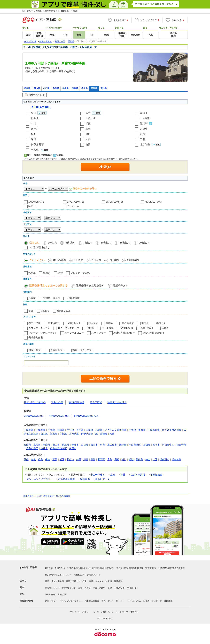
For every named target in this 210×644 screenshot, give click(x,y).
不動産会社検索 (66, 479)
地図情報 (168, 601)
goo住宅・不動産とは (55, 568)
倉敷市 (75, 445)
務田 (88, 145)
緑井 (86, 459)
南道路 (109, 323)
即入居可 (93, 323)
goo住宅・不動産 (28, 567)
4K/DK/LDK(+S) (153, 202)
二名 (143, 139)
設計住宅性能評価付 (124, 333)
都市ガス (161, 323)
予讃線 (51, 430)
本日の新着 (60, 260)
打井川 (35, 118)
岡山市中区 (168, 445)
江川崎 (144, 123)
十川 (34, 123)
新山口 (70, 459)
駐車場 (109, 581)
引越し (55, 601)
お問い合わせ (107, 612)
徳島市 (66, 445)
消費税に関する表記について (87, 575)
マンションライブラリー (40, 479)
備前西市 (165, 459)
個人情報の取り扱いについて (58, 575)
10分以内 (106, 243)
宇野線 (70, 430)
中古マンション (69, 588)
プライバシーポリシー (80, 612)
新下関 (101, 459)
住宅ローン (132, 588)
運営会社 (134, 612)
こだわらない (37, 260)
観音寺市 (181, 445)
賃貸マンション (96, 581)
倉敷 (33, 459)
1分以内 (53, 243)
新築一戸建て (84, 588)
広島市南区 (32, 448)
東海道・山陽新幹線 (149, 430)
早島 (110, 459)
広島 (41, 459)
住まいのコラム (134, 601)
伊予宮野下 (37, 145)
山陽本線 (29, 430)
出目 (88, 134)
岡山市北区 (135, 445)
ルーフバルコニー (74, 333)
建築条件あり (120, 285)
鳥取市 (156, 445)
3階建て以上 (64, 311)
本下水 (145, 323)
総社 (131, 459)
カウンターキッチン (39, 328)
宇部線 (63, 434)
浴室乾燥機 (127, 328)
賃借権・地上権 (52, 298)
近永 (143, 134)
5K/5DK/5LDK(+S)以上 (86, 416)
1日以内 (79, 260)
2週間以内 (133, 260)
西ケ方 (35, 129)
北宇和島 (145, 145)
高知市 (147, 445)
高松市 (37, 445)
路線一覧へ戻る (34, 95)
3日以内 (96, 260)
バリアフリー (99, 333)
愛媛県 (94, 88)
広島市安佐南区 (58, 448)
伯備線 (61, 430)
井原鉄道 (74, 434)
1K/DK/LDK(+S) (37, 202)
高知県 (104, 88)
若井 (88, 113)
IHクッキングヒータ (68, 328)
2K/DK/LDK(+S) (76, 202)
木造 (60, 273)
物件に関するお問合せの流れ (130, 568)
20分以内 (144, 243)
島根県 (65, 88)
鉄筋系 (32, 273)
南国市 (73, 448)
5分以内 (70, 243)
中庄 (48, 459)
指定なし (34, 243)
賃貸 (123, 475)
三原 (55, 459)
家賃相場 (85, 479)
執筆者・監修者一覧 (153, 601)
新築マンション (52, 588)
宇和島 (35, 150)
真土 (88, 129)
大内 (88, 139)
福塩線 (54, 434)
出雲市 (94, 445)
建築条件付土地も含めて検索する (48, 285)
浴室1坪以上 (147, 328)
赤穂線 (89, 430)
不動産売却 (50, 595)
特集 (47, 601)
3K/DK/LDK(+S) (114, 202)
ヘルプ (96, 612)
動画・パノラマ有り (83, 350)
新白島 (139, 459)
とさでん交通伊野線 (116, 430)
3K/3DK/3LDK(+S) (34, 416)
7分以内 (88, 243)
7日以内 (114, 260)
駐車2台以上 (74, 323)
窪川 (34, 113)
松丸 (34, 134)
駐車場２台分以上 (117, 402)
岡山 (26, 459)
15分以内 (125, 243)
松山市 (56, 445)
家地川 (144, 113)
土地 (113, 475)
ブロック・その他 (80, 273)
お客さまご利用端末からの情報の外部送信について (91, 568)
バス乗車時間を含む (39, 247)
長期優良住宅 (36, 337)
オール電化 (107, 328)
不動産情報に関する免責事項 (57, 496)
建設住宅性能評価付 (153, 333)
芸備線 (104, 434)
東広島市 (112, 445)
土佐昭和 (145, 118)
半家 (88, 123)
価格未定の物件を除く (85, 188)
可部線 (80, 430)
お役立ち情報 (26, 601)
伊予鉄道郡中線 (89, 434)
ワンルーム (73, 206)
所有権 (32, 298)
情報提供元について (33, 496)
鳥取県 (56, 88)
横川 (124, 459)
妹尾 (79, 459)
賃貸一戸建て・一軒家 (76, 581)
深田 (34, 139)
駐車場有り (54, 323)
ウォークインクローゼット (43, 333)
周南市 (46, 445)
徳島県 (75, 88)
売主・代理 (34, 323)
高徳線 (99, 430)
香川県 (84, 88)
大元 (155, 459)
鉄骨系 (47, 273)
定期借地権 (74, 298)
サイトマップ (122, 612)
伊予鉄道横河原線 (172, 430)
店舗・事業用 (138, 475)
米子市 (123, 445)
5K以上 (32, 206)
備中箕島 (176, 459)
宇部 (93, 459)
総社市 (44, 448)
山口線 (44, 434)
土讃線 (132, 430)
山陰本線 (41, 430)
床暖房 (165, 328)
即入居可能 (96, 402)
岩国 (62, 459)
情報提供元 (151, 568)
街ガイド (120, 601)
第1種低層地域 (76, 402)
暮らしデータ (102, 479)
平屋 (31, 311)
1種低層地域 (127, 323)
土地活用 (62, 595)
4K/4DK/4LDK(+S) (59, 416)
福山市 (27, 445)
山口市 (85, 445)
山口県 (46, 88)
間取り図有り (36, 350)
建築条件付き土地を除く (90, 285)
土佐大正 (91, 118)
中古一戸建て (98, 475)
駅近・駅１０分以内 (35, 402)
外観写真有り (58, 350)
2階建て (45, 311)
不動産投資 (156, 475)
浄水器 (90, 328)
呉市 (103, 445)
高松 (117, 459)
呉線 (112, 434)
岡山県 (37, 88)
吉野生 (144, 129)
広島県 (27, 88)
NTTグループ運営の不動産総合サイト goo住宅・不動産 (50, 11)
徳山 (148, 459)
